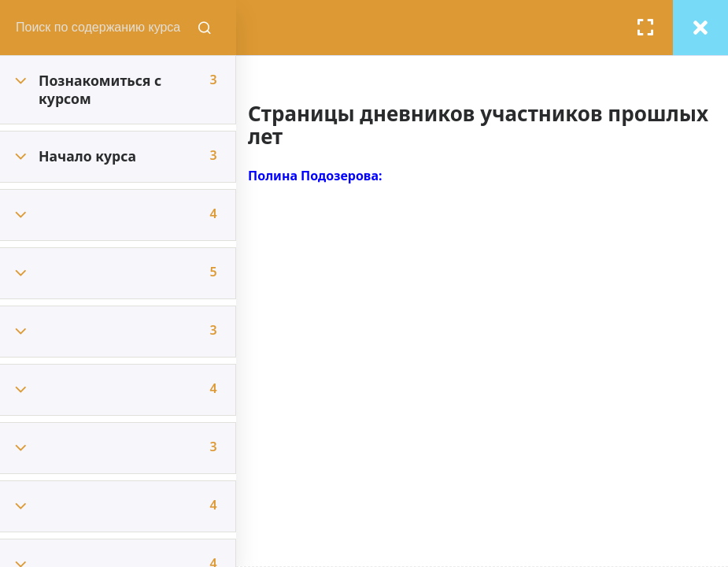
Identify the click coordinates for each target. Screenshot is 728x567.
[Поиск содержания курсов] (205, 28)
